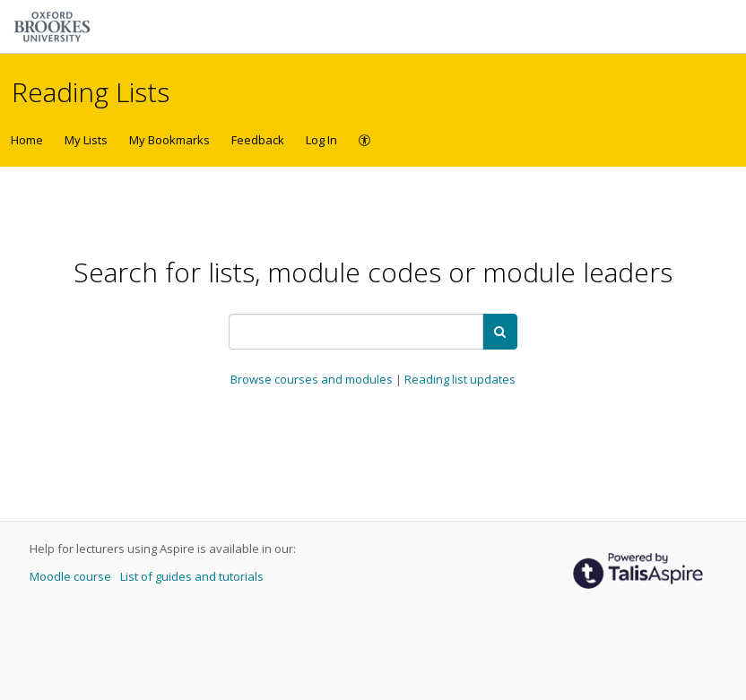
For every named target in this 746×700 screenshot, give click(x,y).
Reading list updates (460, 379)
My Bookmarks (169, 140)
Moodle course (72, 576)
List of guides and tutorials (192, 576)
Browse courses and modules (313, 379)
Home (27, 140)
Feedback (258, 140)
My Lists (86, 140)
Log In (321, 140)
